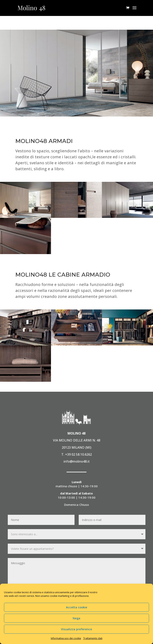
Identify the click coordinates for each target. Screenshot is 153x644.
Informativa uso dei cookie (66, 638)
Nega (76, 618)
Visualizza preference (76, 629)
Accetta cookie (77, 607)
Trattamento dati (93, 638)
